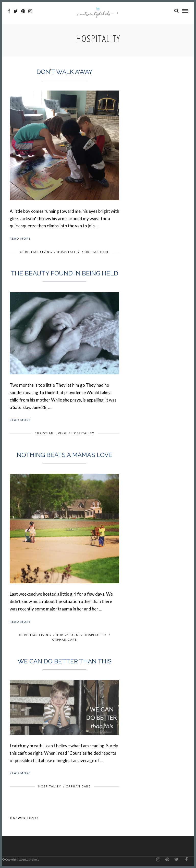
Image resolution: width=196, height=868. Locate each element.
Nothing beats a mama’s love (65, 455)
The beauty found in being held (64, 273)
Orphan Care (97, 252)
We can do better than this (65, 661)
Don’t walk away (65, 72)
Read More (20, 238)
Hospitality (68, 252)
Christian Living (36, 252)
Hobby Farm (68, 635)
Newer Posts (24, 818)
